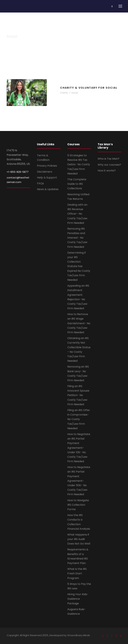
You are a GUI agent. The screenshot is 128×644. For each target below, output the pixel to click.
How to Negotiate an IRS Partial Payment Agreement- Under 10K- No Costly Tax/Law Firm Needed (79, 448)
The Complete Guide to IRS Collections (77, 184)
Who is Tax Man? (108, 159)
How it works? (107, 171)
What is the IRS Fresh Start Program (77, 573)
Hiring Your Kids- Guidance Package (78, 599)
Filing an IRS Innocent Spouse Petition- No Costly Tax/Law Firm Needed (78, 395)
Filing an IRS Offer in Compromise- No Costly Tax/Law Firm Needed (79, 419)
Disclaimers (45, 172)
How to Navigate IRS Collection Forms (78, 505)
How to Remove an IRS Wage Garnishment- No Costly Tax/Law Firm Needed (79, 323)
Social (75, 93)
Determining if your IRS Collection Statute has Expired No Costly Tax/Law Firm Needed (79, 266)
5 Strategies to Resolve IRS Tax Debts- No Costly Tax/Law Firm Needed (79, 164)
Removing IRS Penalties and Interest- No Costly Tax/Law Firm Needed (77, 238)
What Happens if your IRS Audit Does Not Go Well (79, 539)
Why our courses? (109, 165)
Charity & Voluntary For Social (89, 88)
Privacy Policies (47, 166)
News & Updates (48, 189)
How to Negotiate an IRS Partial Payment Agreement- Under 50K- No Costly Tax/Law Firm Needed (79, 481)
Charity (64, 93)
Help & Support (47, 178)
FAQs (40, 183)
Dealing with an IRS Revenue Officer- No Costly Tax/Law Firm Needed (77, 214)
